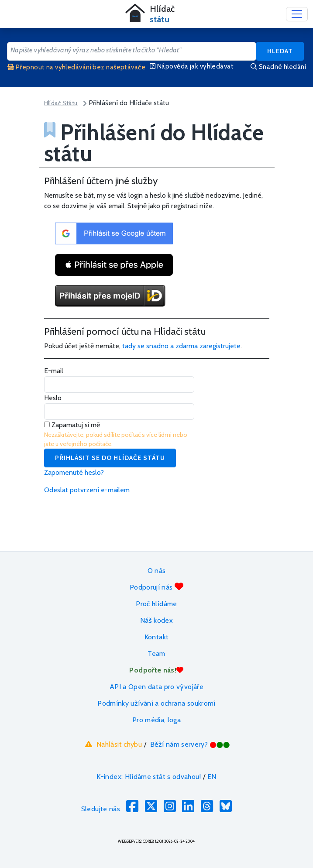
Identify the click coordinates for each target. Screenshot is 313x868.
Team (156, 654)
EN (212, 777)
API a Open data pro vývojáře (156, 687)
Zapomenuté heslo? (74, 472)
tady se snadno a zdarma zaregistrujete (181, 346)
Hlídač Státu (61, 103)
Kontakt (157, 637)
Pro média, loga (156, 720)
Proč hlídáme (156, 604)
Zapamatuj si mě (72, 425)
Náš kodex (156, 620)
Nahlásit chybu (112, 744)
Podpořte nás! (156, 670)
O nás (157, 571)
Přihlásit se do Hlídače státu (110, 458)
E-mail (54, 371)
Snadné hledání (278, 67)
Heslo (53, 398)
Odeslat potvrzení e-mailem (87, 490)
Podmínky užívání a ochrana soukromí (156, 703)
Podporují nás (156, 587)
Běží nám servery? (190, 744)
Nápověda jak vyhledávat (192, 66)
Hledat (280, 51)
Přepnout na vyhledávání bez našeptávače (76, 67)
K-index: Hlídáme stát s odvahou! (149, 777)
